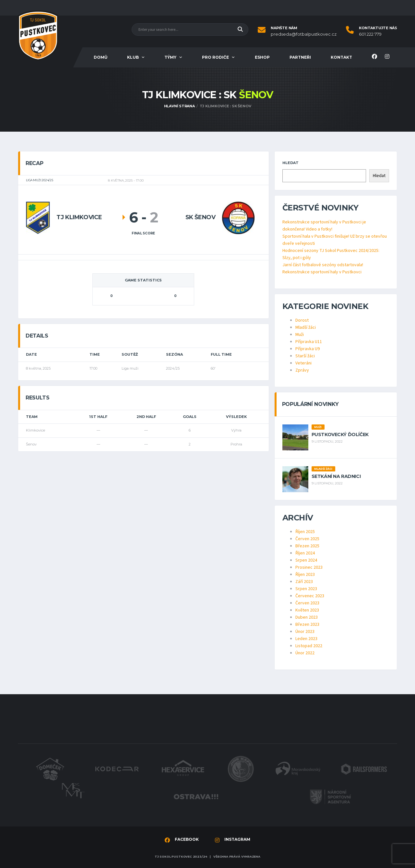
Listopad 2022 (309, 646)
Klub (133, 57)
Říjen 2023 (305, 575)
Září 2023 (304, 582)
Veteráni (303, 363)
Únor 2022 (305, 653)
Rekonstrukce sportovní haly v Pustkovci (322, 272)
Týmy (170, 57)
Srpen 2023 (306, 589)
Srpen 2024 (306, 560)
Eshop (262, 57)
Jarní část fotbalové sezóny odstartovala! (323, 265)
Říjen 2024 (305, 553)
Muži (300, 335)
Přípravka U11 (309, 342)
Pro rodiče (215, 57)
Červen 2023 (307, 603)
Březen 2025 (307, 546)
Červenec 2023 (310, 596)
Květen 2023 (307, 610)
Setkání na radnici (336, 476)
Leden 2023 (306, 639)
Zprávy (302, 370)
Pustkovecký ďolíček (340, 434)
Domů (101, 57)
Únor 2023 (305, 632)
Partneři (300, 57)
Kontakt (341, 57)
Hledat (290, 163)
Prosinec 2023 (309, 567)
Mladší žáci (306, 327)
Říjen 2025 (305, 532)
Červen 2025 (307, 539)
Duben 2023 (307, 617)
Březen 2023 (307, 624)
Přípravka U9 (308, 349)
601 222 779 (370, 34)
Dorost (302, 320)
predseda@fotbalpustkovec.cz (304, 34)
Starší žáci (305, 356)
